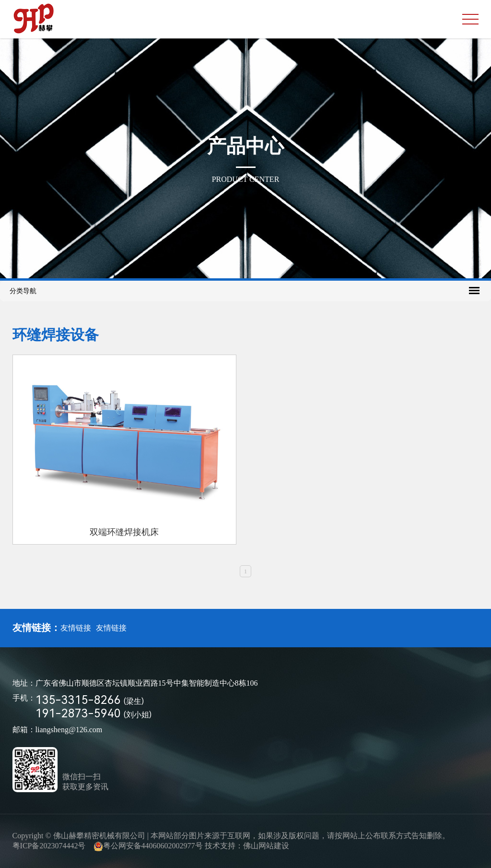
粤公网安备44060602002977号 (153, 846)
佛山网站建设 (266, 846)
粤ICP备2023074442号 (49, 846)
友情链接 (76, 628)
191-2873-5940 (94, 713)
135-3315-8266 (90, 700)
